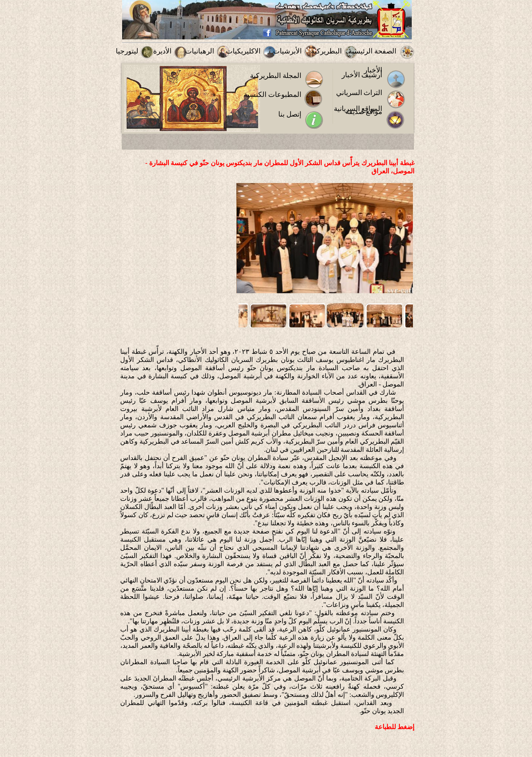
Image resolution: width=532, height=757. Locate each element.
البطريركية (326, 51)
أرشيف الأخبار (362, 75)
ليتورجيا (127, 51)
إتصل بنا (290, 114)
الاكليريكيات (243, 51)
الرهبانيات (200, 51)
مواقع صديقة (364, 112)
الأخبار (373, 70)
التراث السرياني (359, 93)
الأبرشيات (287, 51)
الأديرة (162, 51)
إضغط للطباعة (395, 727)
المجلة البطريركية (276, 76)
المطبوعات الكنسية (272, 94)
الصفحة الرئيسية (372, 51)
